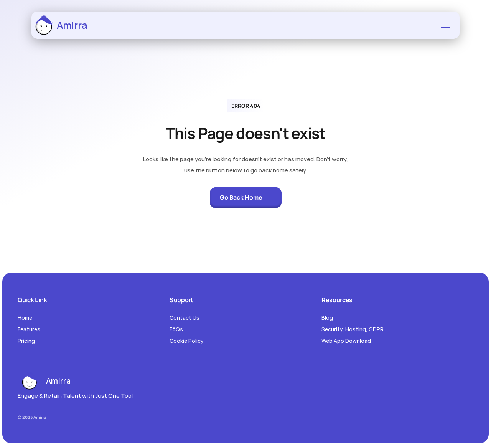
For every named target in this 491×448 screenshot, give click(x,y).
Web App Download (346, 341)
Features (29, 329)
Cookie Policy (187, 341)
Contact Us (185, 318)
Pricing (26, 341)
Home (25, 318)
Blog (327, 318)
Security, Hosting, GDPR (353, 329)
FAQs (176, 329)
